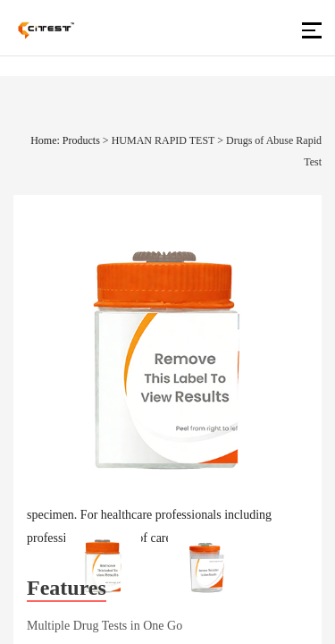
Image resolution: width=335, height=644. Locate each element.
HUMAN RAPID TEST (163, 140)
